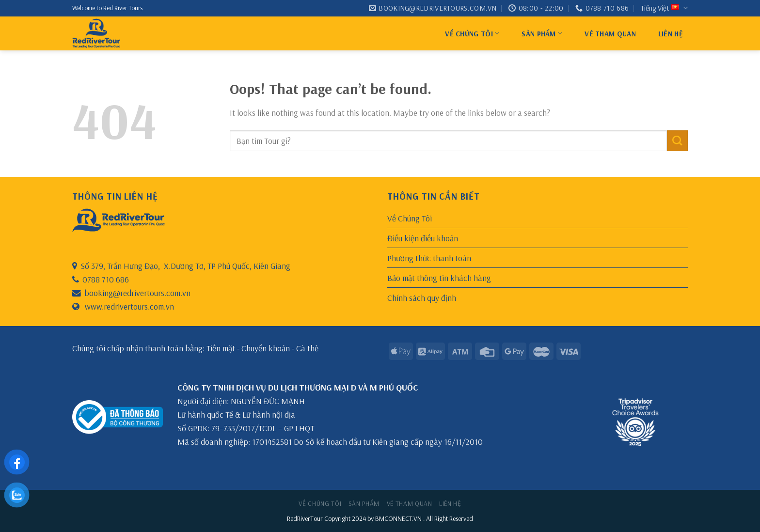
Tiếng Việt (664, 8)
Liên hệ (671, 34)
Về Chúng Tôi (472, 33)
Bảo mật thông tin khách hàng (439, 278)
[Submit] (677, 141)
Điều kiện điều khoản (423, 238)
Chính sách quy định (422, 297)
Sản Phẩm (542, 33)
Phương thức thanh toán (429, 258)
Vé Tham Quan (610, 34)
